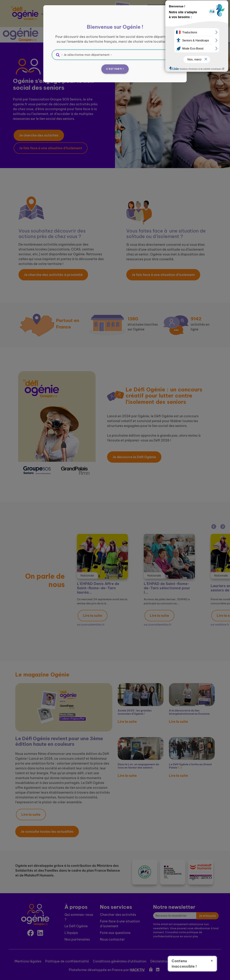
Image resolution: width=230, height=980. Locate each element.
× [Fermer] (212, 960)
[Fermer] (174, 17)
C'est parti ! (115, 69)
